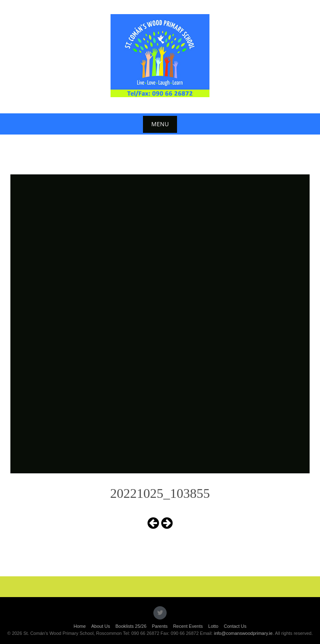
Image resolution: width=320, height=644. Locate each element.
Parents (160, 626)
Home (80, 626)
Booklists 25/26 (131, 626)
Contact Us (235, 626)
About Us (100, 626)
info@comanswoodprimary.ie (243, 633)
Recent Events (188, 626)
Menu (160, 124)
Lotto (213, 626)
